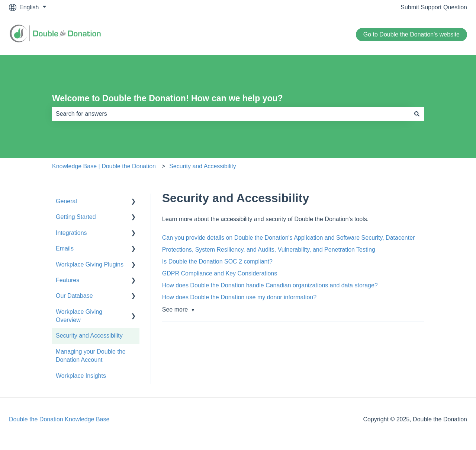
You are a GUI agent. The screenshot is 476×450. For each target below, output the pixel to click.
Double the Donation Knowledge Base (59, 419)
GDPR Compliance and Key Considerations (220, 273)
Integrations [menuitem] (71, 233)
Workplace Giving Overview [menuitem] (79, 316)
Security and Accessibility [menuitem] (89, 336)
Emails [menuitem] (65, 248)
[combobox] (231, 114)
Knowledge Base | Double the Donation (104, 166)
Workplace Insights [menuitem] (81, 376)
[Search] (417, 114)
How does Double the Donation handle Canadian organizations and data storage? (270, 285)
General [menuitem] (66, 201)
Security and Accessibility (203, 166)
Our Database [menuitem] (74, 296)
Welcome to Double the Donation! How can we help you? (168, 98)
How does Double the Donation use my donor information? (239, 297)
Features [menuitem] (67, 280)
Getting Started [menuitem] (76, 217)
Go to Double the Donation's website (411, 34)
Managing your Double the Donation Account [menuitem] (91, 356)
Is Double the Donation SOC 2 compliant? (217, 261)
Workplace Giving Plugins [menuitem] (90, 264)
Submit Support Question (434, 7)
